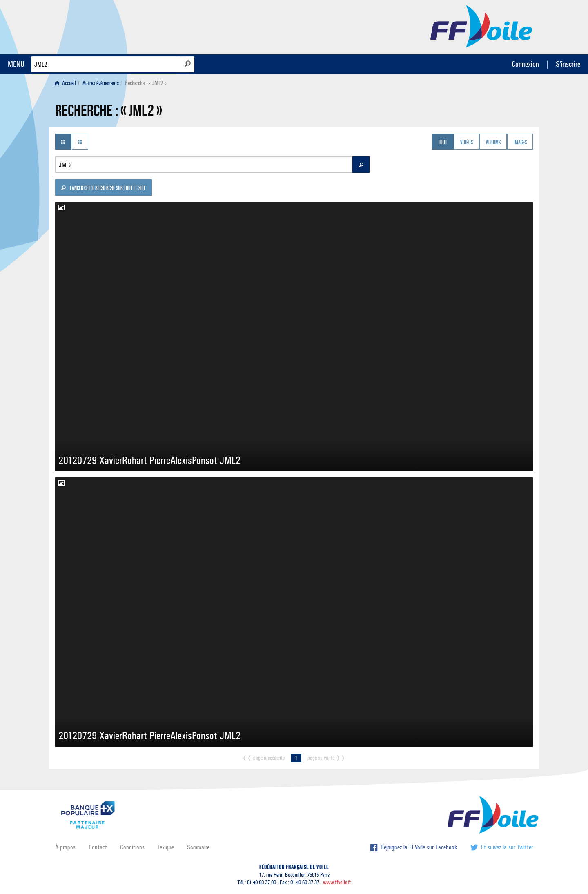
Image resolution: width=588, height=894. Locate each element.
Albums (493, 143)
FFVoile (481, 26)
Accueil (66, 83)
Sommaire (198, 847)
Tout (443, 143)
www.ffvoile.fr (337, 882)
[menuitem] (67, 83)
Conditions (132, 847)
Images (520, 143)
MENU (16, 64)
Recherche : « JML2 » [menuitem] (146, 83)
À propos (65, 847)
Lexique (166, 847)
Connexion (525, 64)
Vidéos (467, 143)
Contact (98, 847)
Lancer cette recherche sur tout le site (103, 189)
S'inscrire (568, 64)
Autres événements (101, 83)
